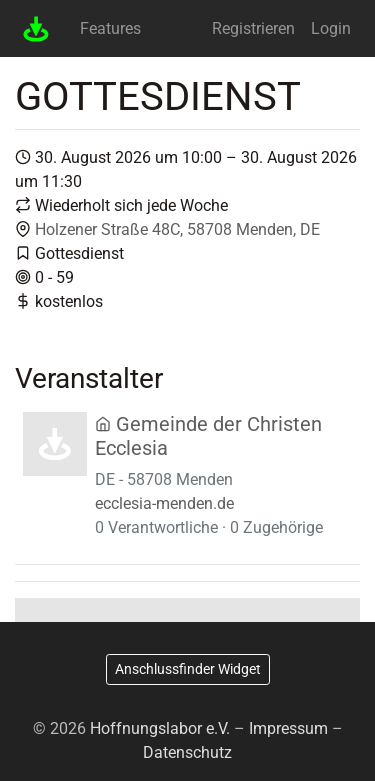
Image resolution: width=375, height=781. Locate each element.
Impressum (288, 728)
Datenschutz (187, 752)
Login (331, 28)
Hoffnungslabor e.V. (160, 728)
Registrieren (253, 28)
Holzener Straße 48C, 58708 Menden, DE (177, 229)
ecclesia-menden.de (164, 503)
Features (110, 28)
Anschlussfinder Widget (188, 669)
